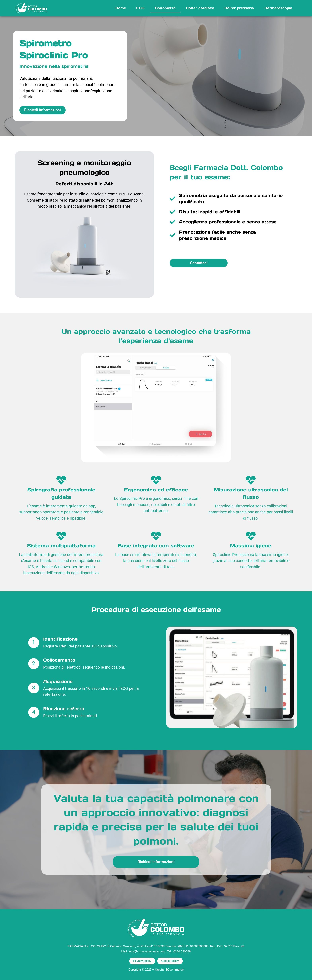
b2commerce (175, 970)
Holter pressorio (239, 8)
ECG (140, 8)
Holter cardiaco (200, 8)
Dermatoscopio (278, 8)
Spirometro (165, 8)
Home (121, 8)
